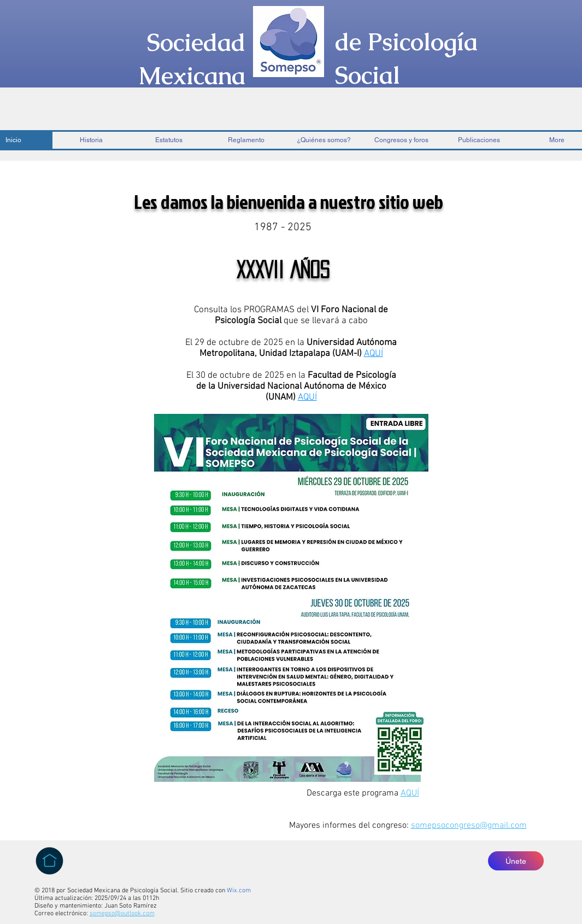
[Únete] (516, 861)
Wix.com (239, 891)
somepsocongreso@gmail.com (469, 826)
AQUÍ (410, 793)
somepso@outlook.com (122, 914)
